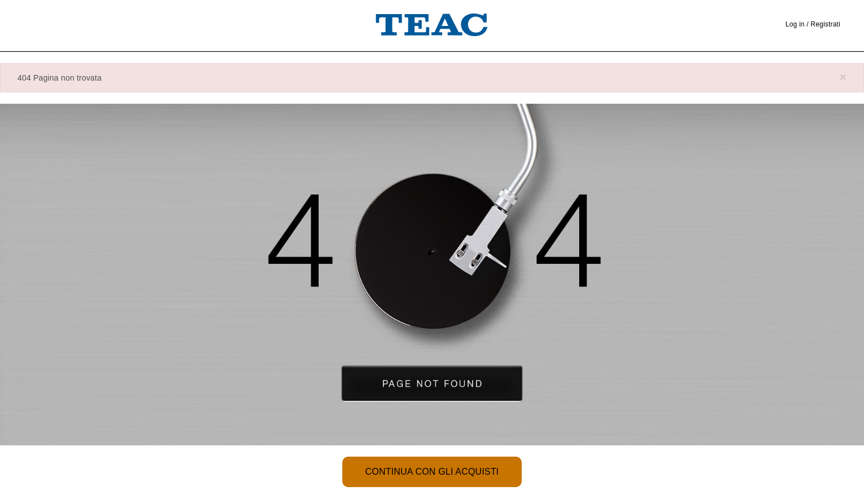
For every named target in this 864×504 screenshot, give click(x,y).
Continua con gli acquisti (432, 472)
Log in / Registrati (813, 24)
